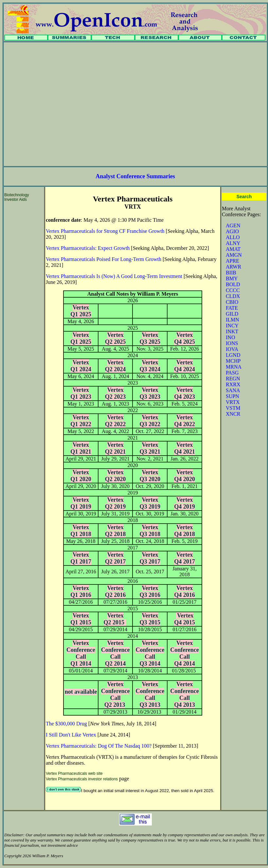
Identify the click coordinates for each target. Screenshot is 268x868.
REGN (233, 379)
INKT (232, 331)
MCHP (233, 361)
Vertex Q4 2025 (185, 338)
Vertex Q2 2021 (116, 448)
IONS (232, 343)
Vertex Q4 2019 (185, 503)
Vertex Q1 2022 (81, 421)
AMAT (233, 249)
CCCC (233, 290)
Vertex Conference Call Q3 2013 (150, 694)
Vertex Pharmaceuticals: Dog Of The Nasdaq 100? (99, 746)
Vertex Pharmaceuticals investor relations (82, 779)
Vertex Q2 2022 (116, 421)
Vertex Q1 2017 (81, 558)
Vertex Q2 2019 (116, 503)
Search (244, 197)
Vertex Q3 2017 (150, 558)
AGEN (233, 226)
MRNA (234, 367)
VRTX (233, 402)
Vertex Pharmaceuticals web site (74, 773)
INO (230, 337)
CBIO (232, 302)
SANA (233, 390)
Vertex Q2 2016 (116, 591)
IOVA (232, 349)
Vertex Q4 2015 (185, 619)
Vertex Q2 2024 (116, 366)
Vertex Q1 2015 (81, 619)
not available (81, 692)
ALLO (233, 237)
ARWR (233, 267)
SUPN (232, 396)
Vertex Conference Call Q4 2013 (185, 694)
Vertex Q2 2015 (115, 619)
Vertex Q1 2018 (81, 531)
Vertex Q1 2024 (81, 366)
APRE (232, 261)
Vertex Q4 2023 (185, 393)
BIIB (231, 273)
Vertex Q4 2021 (185, 448)
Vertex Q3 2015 (150, 619)
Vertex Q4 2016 (185, 591)
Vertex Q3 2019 (150, 503)
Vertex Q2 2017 (116, 558)
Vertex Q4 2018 (185, 531)
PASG (232, 373)
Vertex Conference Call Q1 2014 (81, 653)
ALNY (233, 243)
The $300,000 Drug (66, 724)
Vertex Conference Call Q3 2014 (150, 653)
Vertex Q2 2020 (116, 476)
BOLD (233, 284)
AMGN (234, 255)
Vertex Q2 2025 (116, 338)
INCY (232, 326)
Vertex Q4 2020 (185, 476)
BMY (232, 278)
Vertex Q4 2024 (185, 366)
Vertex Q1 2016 (81, 591)
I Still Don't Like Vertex (71, 735)
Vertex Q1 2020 (81, 476)
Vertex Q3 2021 (150, 448)
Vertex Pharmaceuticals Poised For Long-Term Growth (104, 259)
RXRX (233, 384)
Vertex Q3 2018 (150, 531)
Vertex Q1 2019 (81, 503)
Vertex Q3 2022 (150, 421)
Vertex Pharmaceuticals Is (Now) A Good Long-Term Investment (114, 276)
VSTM (233, 408)
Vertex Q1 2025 (81, 311)
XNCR (233, 414)
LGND (233, 355)
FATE (232, 308)
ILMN (232, 320)
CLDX (233, 296)
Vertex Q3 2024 (150, 366)
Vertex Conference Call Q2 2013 (116, 694)
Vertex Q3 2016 (150, 591)
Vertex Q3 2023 (150, 393)
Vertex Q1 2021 (81, 448)
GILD (232, 314)
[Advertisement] (61, 104)
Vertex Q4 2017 (185, 558)
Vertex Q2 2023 (116, 393)
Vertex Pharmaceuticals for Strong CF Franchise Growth (105, 231)
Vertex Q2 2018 (116, 531)
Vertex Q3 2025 (150, 338)
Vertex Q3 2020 (150, 476)
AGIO (232, 231)
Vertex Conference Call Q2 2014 (116, 653)
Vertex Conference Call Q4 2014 (185, 653)
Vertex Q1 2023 (81, 393)
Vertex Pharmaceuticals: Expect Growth (88, 248)
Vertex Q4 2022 (185, 421)
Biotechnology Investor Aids (17, 197)
